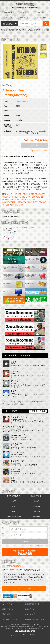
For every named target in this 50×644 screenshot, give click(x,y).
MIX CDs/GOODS (38, 194)
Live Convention (22, 101)
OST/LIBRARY (17, 205)
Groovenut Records (25, 631)
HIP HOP (18, 194)
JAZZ (30, 30)
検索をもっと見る (38, 411)
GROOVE (6, 197)
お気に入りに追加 (41, 150)
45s (43, 30)
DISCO (37, 30)
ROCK (13, 200)
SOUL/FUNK (21, 30)
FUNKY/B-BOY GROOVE (36, 202)
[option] (20, 62)
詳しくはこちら (24, 588)
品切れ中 (34, 146)
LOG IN (25, 542)
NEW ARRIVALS (8, 30)
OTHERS (26, 194)
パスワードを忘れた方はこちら (36, 546)
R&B (14, 511)
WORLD (40, 197)
